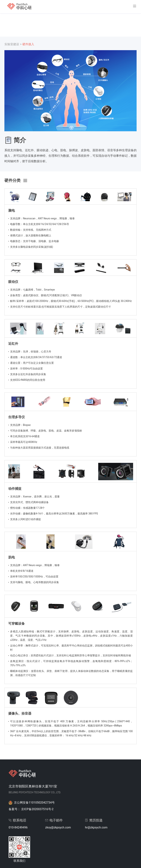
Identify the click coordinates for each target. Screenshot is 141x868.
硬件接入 (28, 44)
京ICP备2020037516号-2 (37, 809)
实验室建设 (12, 44)
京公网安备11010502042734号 (34, 803)
